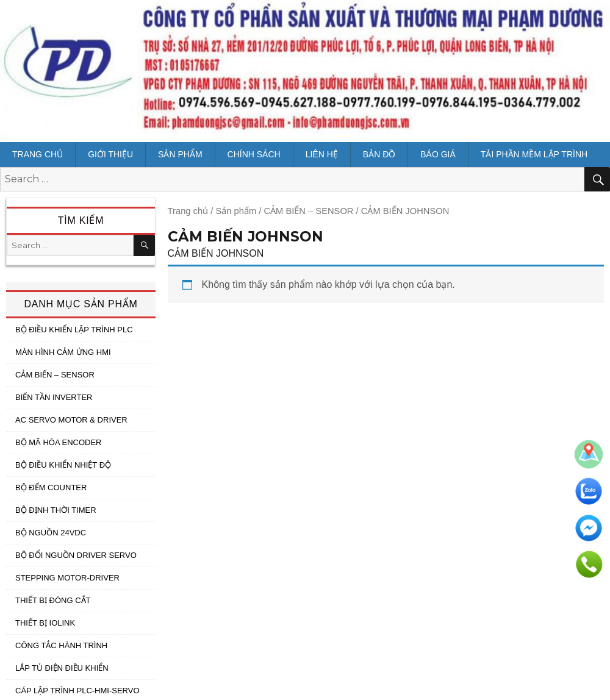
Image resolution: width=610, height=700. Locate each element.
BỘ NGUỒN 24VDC (51, 533)
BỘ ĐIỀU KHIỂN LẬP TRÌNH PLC (74, 330)
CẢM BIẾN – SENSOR (308, 211)
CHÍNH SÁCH (254, 154)
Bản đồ (379, 154)
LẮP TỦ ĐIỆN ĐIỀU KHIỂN (62, 668)
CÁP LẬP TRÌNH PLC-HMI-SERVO (77, 691)
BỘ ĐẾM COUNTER (51, 487)
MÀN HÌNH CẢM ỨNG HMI (63, 352)
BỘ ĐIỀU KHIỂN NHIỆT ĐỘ (63, 465)
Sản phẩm (180, 154)
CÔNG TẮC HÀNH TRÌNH (61, 645)
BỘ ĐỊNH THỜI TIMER (56, 510)
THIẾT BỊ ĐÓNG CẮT (53, 600)
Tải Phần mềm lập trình (534, 154)
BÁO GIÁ (438, 154)
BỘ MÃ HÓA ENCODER (58, 442)
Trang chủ (38, 154)
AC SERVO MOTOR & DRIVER (71, 420)
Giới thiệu (110, 154)
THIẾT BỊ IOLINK (45, 623)
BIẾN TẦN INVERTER (54, 397)
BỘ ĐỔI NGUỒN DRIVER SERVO (76, 555)
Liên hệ (322, 154)
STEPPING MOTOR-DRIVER (67, 578)
